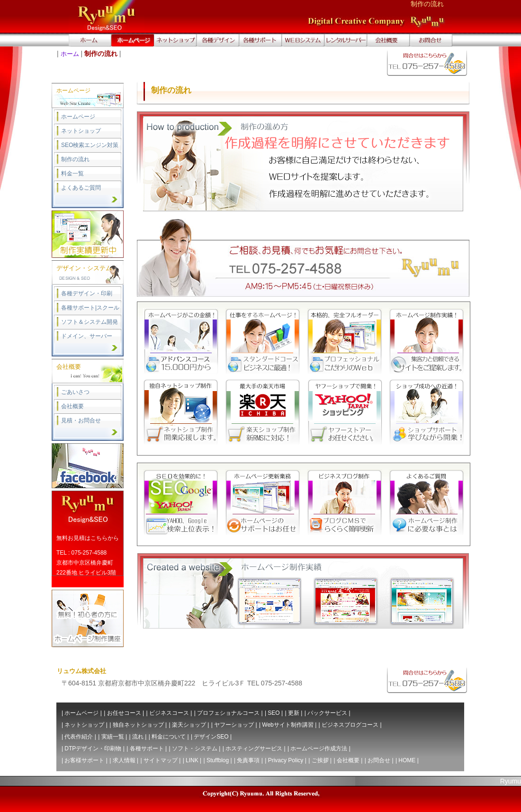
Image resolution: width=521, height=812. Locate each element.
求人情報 (124, 760)
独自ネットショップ (138, 725)
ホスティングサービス (254, 748)
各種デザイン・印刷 (87, 293)
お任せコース (124, 713)
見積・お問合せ (81, 420)
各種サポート (147, 748)
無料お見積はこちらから (88, 538)
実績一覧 (113, 737)
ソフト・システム (195, 748)
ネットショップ (81, 131)
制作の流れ (75, 159)
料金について (169, 737)
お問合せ (379, 760)
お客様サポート (84, 760)
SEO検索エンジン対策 (90, 145)
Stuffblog (218, 760)
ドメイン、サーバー (87, 336)
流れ (138, 737)
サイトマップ (161, 760)
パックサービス (327, 713)
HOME (407, 760)
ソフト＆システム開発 (90, 322)
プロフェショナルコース (228, 713)
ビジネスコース (169, 713)
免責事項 (248, 760)
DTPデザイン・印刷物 (93, 748)
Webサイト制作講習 (287, 725)
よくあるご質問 (81, 188)
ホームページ (78, 117)
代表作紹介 (79, 737)
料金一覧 (72, 173)
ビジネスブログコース (350, 725)
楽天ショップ (189, 725)
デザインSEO (211, 737)
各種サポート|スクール (90, 308)
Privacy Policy (286, 760)
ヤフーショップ (234, 725)
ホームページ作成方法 (319, 748)
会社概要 (72, 406)
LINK (192, 760)
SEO (274, 713)
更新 (294, 713)
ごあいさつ (75, 392)
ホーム (70, 54)
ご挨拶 (320, 760)
